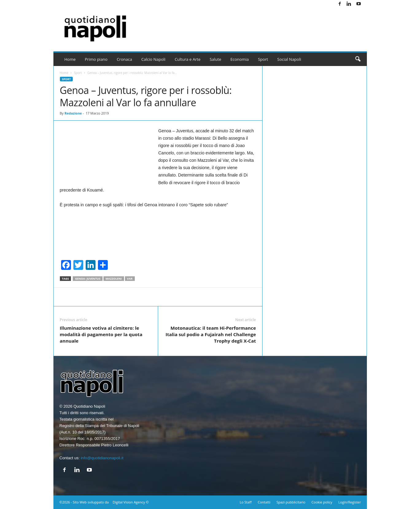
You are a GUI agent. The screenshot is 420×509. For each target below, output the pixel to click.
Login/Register (350, 502)
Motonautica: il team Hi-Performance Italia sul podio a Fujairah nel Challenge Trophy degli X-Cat (211, 334)
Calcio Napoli (153, 59)
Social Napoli (289, 59)
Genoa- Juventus (87, 279)
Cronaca (124, 59)
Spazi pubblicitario (291, 502)
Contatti (264, 502)
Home (70, 59)
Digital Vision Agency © (131, 502)
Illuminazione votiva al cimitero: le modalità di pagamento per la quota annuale (101, 334)
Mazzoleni (114, 279)
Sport (263, 59)
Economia (240, 59)
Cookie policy (322, 502)
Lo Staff (246, 502)
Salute (216, 59)
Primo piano (96, 59)
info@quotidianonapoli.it (102, 458)
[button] (358, 59)
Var (130, 279)
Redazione (73, 113)
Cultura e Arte (188, 59)
